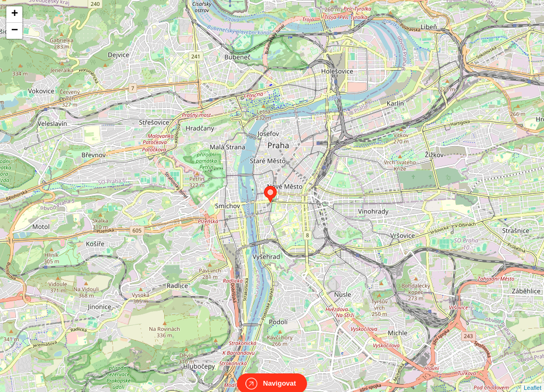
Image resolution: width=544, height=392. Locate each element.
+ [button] (15, 14)
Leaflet (533, 378)
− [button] (15, 31)
